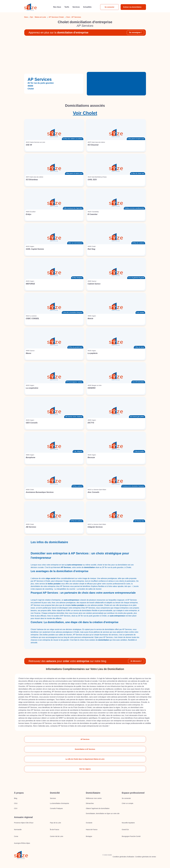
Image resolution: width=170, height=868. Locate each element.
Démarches (90, 803)
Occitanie (89, 823)
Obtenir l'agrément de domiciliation (98, 808)
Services (53, 798)
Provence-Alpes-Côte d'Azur (24, 823)
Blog (16, 798)
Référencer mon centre (94, 798)
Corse (16, 836)
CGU (16, 803)
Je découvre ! (136, 661)
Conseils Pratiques (56, 808)
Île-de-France (54, 830)
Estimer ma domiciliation (132, 7)
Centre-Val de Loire (57, 836)
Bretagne (89, 836)
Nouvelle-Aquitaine (128, 823)
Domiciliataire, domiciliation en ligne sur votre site (103, 813)
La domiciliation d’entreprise (59, 803)
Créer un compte (128, 803)
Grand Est (125, 830)
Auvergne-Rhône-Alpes (22, 843)
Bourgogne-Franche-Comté (131, 836)
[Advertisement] (85, 55)
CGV (16, 808)
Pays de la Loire (55, 823)
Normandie (18, 830)
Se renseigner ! (135, 32)
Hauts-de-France (92, 830)
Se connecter (110, 7)
